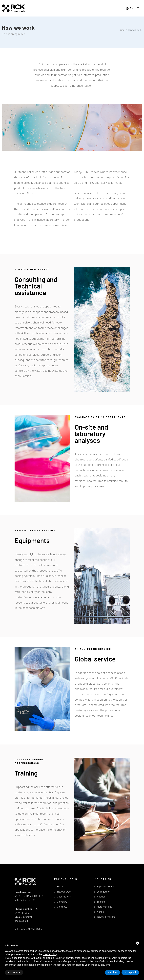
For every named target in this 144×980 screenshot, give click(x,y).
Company (62, 902)
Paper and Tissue (106, 886)
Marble (100, 912)
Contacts (62, 907)
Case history (64, 896)
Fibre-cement (104, 907)
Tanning (101, 902)
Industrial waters (106, 917)
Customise (14, 972)
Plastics (101, 896)
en (130, 8)
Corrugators (103, 892)
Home (122, 30)
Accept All (130, 972)
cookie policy (50, 954)
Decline (112, 972)
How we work (64, 892)
